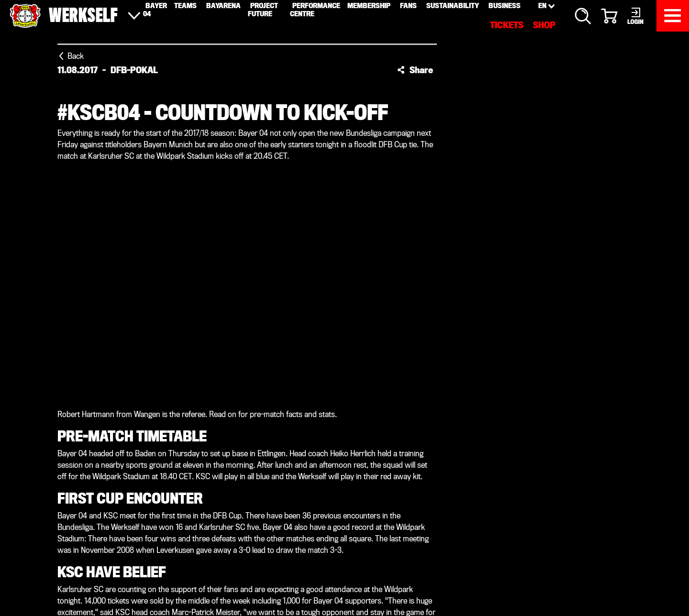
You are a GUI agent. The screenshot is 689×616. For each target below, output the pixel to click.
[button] (415, 70)
